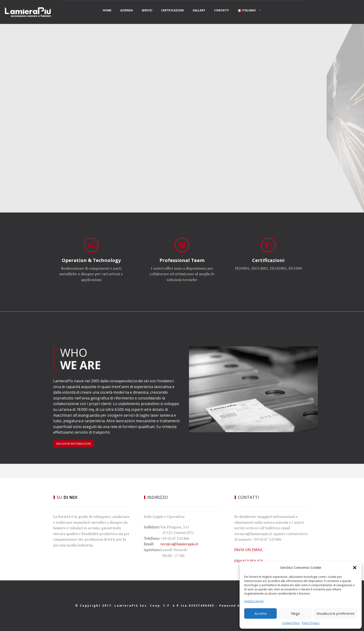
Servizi (147, 10)
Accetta (260, 613)
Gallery (199, 10)
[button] (355, 568)
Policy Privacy (311, 623)
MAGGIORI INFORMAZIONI (74, 444)
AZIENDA (127, 10)
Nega (295, 613)
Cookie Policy (291, 623)
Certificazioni (172, 10)
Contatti (221, 10)
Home (107, 10)
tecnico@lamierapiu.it (179, 544)
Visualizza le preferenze (335, 613)
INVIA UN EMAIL (249, 550)
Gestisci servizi (254, 601)
